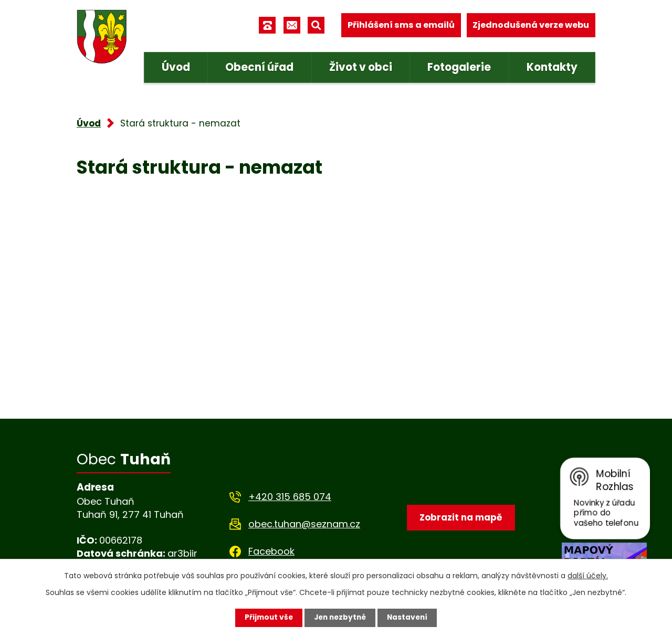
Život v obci (361, 67)
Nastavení (409, 618)
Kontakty (552, 67)
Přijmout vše (266, 618)
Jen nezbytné (340, 618)
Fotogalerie (459, 67)
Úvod (176, 67)
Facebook (271, 551)
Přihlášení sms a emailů (401, 25)
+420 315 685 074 (290, 497)
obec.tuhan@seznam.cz (304, 524)
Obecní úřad (259, 67)
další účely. (588, 576)
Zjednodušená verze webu (531, 25)
